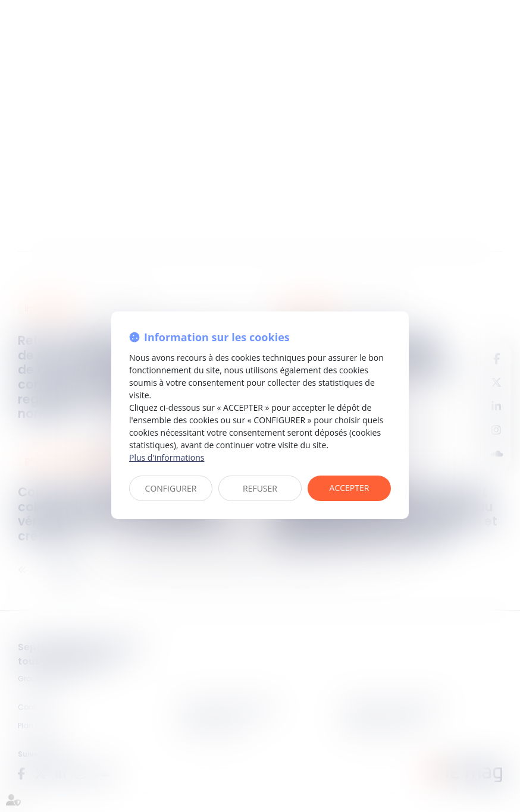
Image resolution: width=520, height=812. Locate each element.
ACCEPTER (350, 488)
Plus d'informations (167, 457)
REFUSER (260, 488)
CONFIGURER (171, 488)
